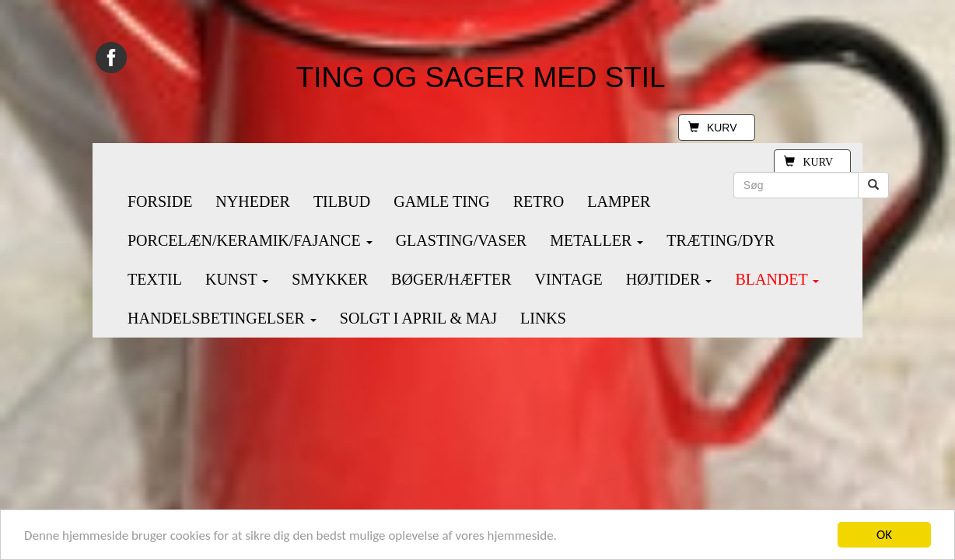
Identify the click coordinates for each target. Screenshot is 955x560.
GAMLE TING (442, 201)
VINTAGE (569, 279)
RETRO (539, 201)
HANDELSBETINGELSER (222, 318)
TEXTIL (155, 279)
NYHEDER (253, 201)
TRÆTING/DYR (721, 240)
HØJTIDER (669, 279)
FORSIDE (160, 201)
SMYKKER (330, 279)
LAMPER (619, 201)
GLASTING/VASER (462, 240)
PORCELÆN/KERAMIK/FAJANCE (250, 240)
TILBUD (342, 201)
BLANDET (777, 279)
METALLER (596, 240)
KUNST (237, 279)
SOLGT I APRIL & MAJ (418, 318)
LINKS (543, 318)
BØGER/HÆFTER (451, 279)
